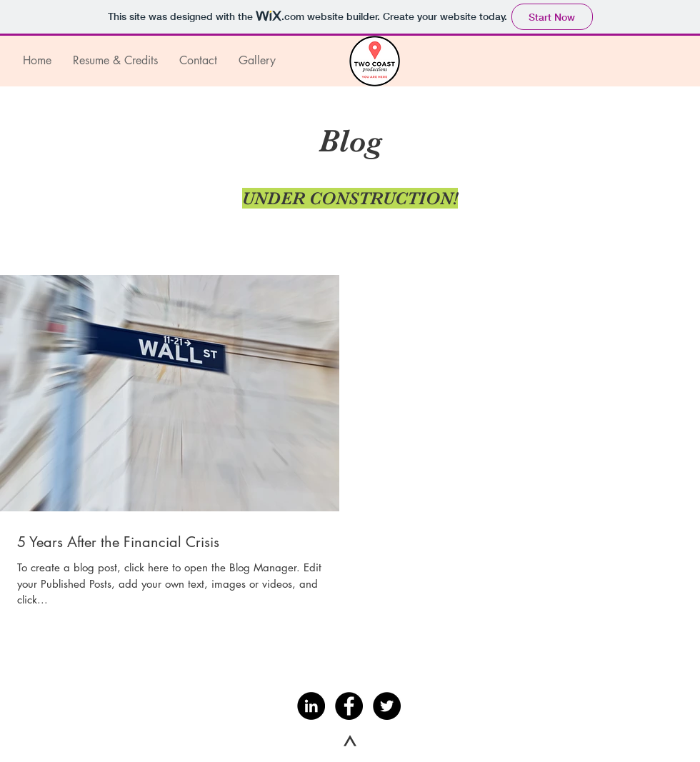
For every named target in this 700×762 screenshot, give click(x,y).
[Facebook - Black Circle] (349, 706)
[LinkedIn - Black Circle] (311, 706)
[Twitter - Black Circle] (387, 706)
